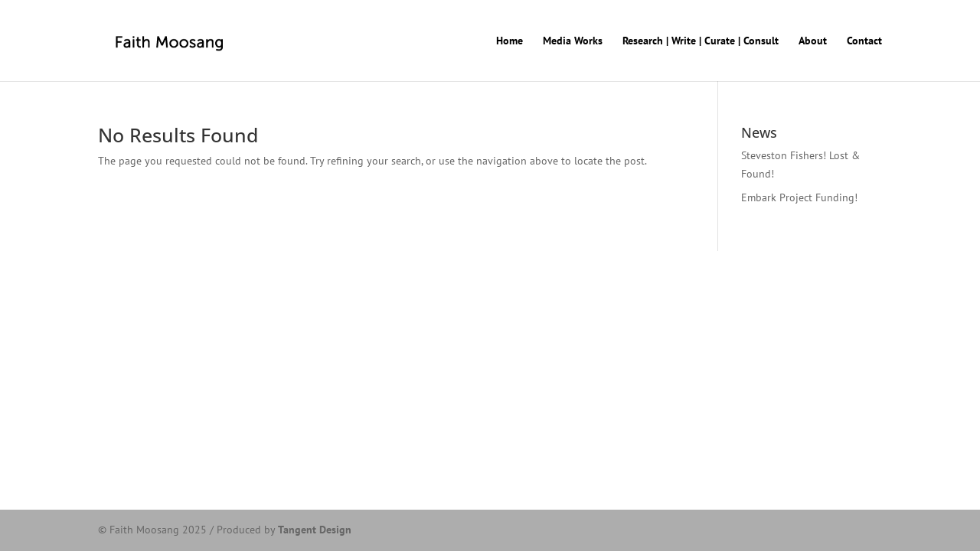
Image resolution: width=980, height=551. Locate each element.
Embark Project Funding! (799, 197)
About (813, 41)
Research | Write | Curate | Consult (701, 41)
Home (510, 41)
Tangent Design (315, 530)
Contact (864, 41)
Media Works (573, 41)
